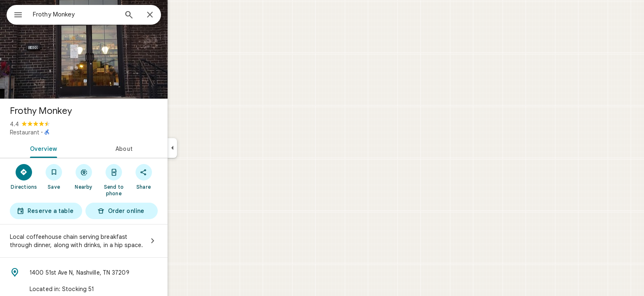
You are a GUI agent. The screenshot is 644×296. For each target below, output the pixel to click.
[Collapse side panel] (202, 148)
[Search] (159, 16)
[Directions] (54, 176)
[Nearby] (114, 176)
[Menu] (15, 14)
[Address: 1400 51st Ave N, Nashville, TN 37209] (113, 273)
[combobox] (97, 14)
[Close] (179, 15)
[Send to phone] (143, 180)
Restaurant (54, 132)
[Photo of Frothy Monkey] (113, 49)
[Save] (84, 176)
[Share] (173, 176)
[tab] (71, 148)
